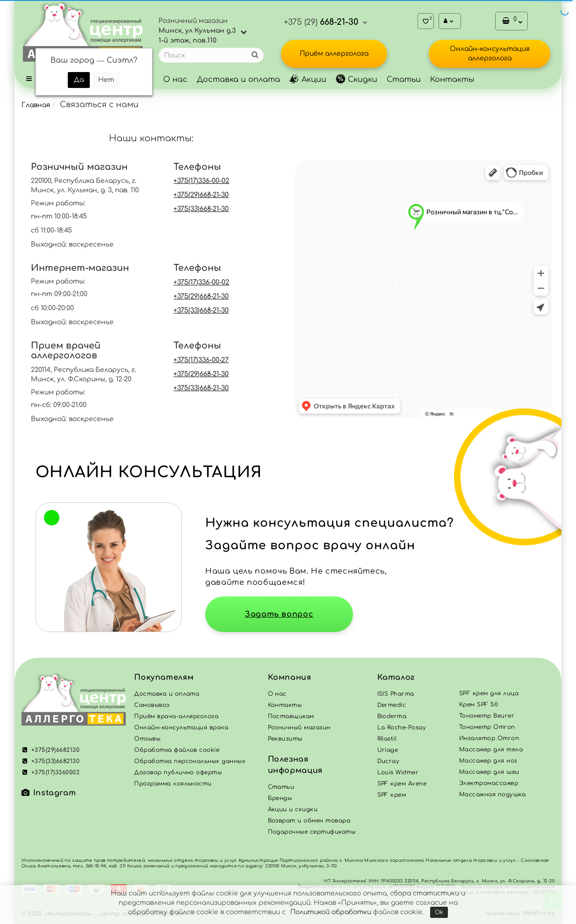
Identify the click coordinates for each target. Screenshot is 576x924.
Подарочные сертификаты (312, 832)
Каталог (396, 677)
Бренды (280, 798)
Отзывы (147, 739)
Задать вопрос (279, 614)
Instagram (49, 793)
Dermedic (392, 705)
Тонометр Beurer (487, 716)
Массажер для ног (488, 761)
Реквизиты (285, 739)
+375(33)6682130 (50, 761)
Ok (439, 912)
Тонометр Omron (487, 727)
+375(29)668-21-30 (201, 195)
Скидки (356, 80)
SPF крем (392, 795)
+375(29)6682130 (50, 750)
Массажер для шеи (489, 772)
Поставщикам (291, 716)
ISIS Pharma (396, 694)
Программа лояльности (173, 784)
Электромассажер (489, 783)
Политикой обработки (331, 912)
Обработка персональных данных (190, 761)
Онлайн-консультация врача (181, 728)
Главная (36, 105)
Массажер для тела (491, 749)
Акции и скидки (293, 809)
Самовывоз (152, 705)
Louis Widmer (398, 772)
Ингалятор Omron (489, 738)
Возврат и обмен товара (309, 821)
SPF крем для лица (489, 693)
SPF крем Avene (402, 784)
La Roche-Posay (402, 728)
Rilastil (387, 739)
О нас (175, 80)
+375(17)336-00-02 (201, 181)
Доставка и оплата (238, 80)
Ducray (389, 761)
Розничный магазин (299, 728)
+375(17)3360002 (50, 772)
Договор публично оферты (178, 772)
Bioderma (392, 716)
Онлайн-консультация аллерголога (490, 54)
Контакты (452, 80)
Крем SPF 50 (479, 705)
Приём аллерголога (334, 54)
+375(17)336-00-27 (201, 360)
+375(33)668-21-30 (201, 209)
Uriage (388, 750)
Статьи (404, 80)
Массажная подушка (492, 794)
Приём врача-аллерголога (176, 716)
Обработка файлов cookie (177, 750)
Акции (308, 80)
